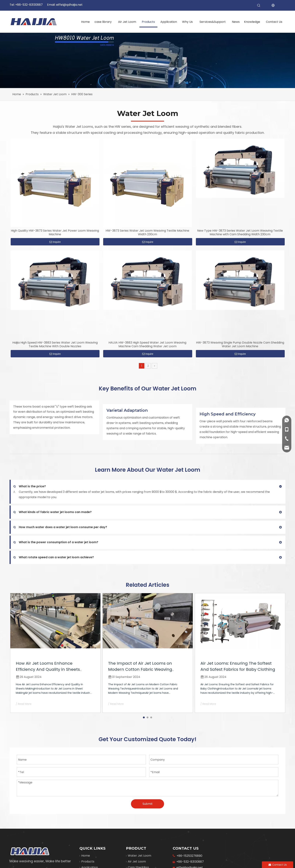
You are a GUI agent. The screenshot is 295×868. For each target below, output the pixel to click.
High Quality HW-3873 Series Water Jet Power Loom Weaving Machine (55, 233)
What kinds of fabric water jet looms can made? (52, 512)
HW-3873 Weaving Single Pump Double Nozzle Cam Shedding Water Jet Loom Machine (240, 344)
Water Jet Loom (139, 856)
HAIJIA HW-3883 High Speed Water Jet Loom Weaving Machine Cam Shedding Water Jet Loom (147, 344)
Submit (148, 804)
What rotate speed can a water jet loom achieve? (54, 557)
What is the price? (30, 486)
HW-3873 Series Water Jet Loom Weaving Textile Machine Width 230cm (147, 233)
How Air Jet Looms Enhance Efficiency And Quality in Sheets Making (48, 669)
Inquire (55, 242)
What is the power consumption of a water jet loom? (56, 542)
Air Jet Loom (137, 861)
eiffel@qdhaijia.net (69, 5)
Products (88, 861)
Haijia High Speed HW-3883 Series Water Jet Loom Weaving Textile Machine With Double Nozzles (55, 344)
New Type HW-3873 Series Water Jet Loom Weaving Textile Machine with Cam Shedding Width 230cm (240, 233)
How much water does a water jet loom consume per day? (60, 527)
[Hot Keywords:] (259, 6)
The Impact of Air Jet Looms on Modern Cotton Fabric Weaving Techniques (140, 669)
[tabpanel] (55, 653)
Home (86, 856)
